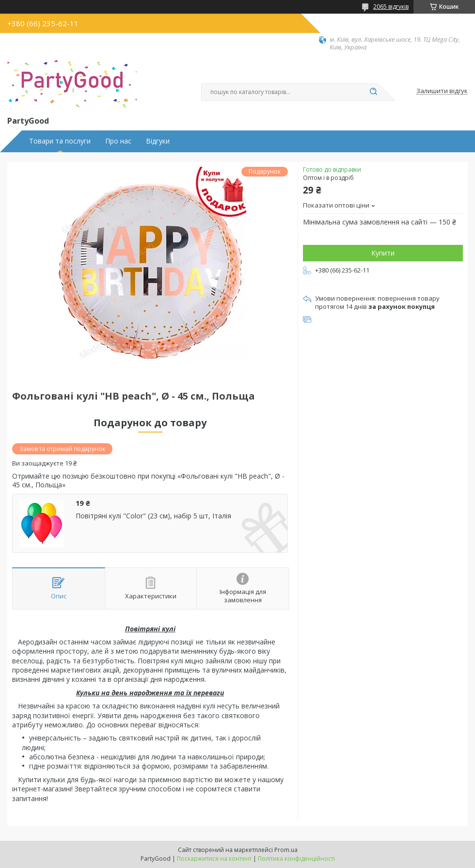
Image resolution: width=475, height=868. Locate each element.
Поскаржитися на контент (214, 859)
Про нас (118, 141)
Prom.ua (286, 850)
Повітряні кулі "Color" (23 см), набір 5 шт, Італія (153, 516)
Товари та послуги (60, 141)
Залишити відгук (442, 91)
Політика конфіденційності (296, 859)
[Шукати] (373, 92)
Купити (383, 253)
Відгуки (158, 141)
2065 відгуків (391, 7)
